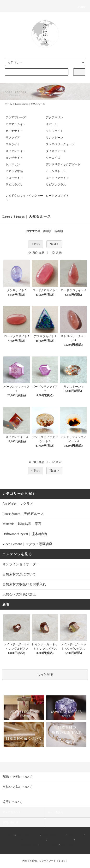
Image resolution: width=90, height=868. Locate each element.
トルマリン (13, 164)
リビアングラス (56, 185)
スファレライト (16, 151)
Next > (54, 244)
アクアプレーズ (16, 117)
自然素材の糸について (19, 574)
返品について (75, 835)
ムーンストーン (56, 171)
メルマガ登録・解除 (27, 845)
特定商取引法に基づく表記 (31, 840)
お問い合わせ (10, 822)
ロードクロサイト (57, 196)
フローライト (14, 178)
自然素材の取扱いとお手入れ (24, 584)
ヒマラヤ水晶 (14, 171)
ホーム (8, 104)
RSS (64, 845)
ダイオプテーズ (56, 151)
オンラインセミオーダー (21, 564)
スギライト (13, 144)
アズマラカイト (16, 124)
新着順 (59, 231)
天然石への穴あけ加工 (19, 594)
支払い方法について (28, 835)
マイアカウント (12, 812)
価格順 (47, 231)
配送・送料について (54, 835)
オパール (52, 124)
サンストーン (54, 138)
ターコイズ (53, 158)
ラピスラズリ (14, 185)
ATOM (71, 845)
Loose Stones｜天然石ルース (30, 104)
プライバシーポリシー (61, 840)
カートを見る (55, 812)
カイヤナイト (14, 131)
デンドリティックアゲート (63, 164)
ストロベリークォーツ (60, 144)
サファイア (13, 138)
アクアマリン (54, 117)
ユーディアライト (57, 178)
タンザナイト (14, 158)
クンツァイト (54, 131)
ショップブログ (49, 845)
